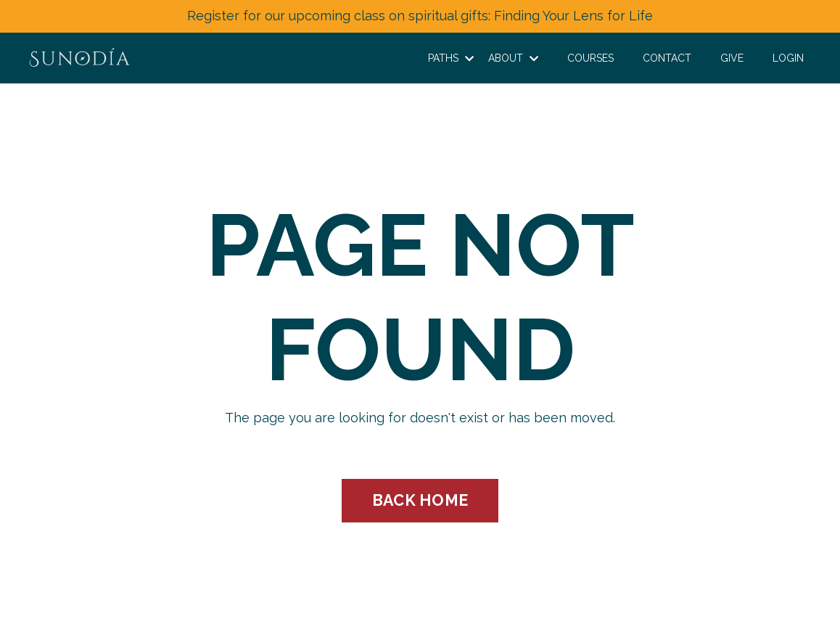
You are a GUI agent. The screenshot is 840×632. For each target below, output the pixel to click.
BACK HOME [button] (420, 500)
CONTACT (667, 58)
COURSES (590, 58)
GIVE (732, 58)
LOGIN (788, 58)
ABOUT (513, 58)
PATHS (451, 58)
